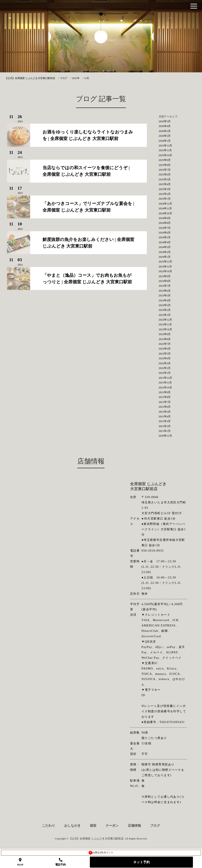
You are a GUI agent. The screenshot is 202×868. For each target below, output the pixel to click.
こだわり (49, 825)
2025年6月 (165, 174)
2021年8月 (165, 397)
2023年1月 (165, 315)
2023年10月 (165, 271)
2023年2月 (165, 310)
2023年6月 (165, 291)
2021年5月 (165, 412)
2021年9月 (165, 392)
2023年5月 (165, 295)
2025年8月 (165, 165)
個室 (93, 825)
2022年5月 (165, 354)
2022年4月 (165, 358)
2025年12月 (165, 145)
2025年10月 (165, 155)
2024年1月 (165, 257)
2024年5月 (165, 237)
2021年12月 (165, 378)
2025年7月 (165, 170)
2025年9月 (165, 160)
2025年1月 (165, 199)
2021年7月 (165, 402)
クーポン (112, 825)
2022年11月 (165, 324)
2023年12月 (165, 262)
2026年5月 (165, 121)
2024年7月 (165, 228)
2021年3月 (165, 421)
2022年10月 (165, 329)
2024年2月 (165, 252)
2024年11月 (165, 208)
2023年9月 (165, 276)
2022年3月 (165, 363)
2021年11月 (165, 383)
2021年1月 (165, 431)
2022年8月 (165, 339)
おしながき (72, 825)
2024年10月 (165, 213)
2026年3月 (165, 131)
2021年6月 (165, 407)
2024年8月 (165, 223)
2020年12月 (165, 436)
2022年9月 (165, 334)
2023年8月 (165, 281)
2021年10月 (165, 387)
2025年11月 (165, 150)
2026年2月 (165, 136)
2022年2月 (165, 368)
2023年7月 (165, 286)
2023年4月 (165, 300)
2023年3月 (165, 305)
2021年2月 (165, 426)
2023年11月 (165, 266)
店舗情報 (134, 825)
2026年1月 (165, 141)
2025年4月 (165, 184)
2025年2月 (165, 194)
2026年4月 (165, 126)
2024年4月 (165, 242)
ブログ (155, 825)
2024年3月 (165, 247)
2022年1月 (165, 373)
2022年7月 (165, 344)
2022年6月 (165, 349)
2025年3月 (165, 189)
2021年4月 (165, 416)
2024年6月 (165, 233)
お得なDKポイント (101, 853)
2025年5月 (165, 179)
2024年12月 (165, 204)
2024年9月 (165, 218)
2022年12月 (165, 320)
